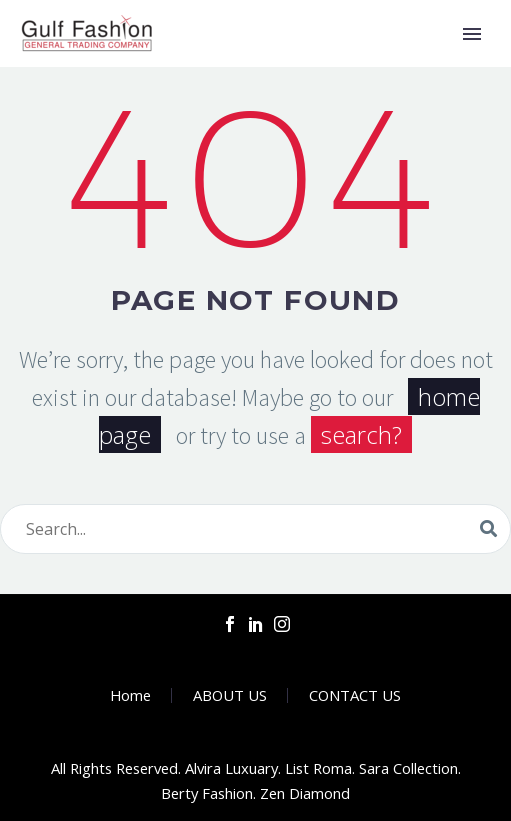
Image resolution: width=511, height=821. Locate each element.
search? (361, 434)
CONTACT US (355, 695)
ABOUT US (230, 695)
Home (130, 695)
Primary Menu (472, 34)
